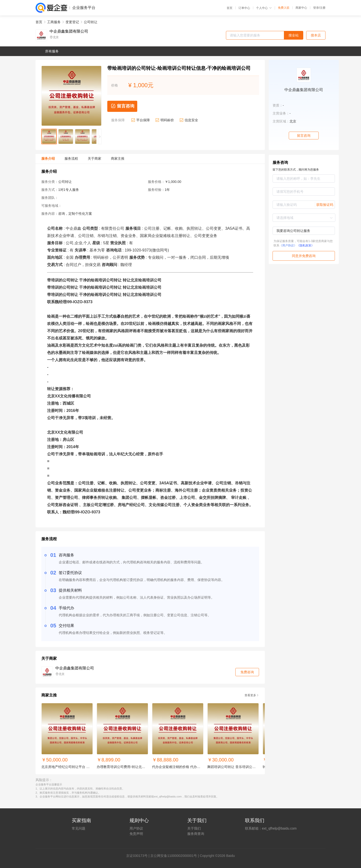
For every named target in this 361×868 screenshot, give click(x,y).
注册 (323, 8)
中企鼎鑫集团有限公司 (69, 31)
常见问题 (79, 828)
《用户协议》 (288, 245)
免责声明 (136, 834)
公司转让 (91, 22)
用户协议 (136, 828)
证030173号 (139, 856)
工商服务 (54, 22)
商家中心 (301, 8)
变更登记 (72, 22)
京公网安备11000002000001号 (174, 856)
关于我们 (194, 828)
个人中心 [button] (264, 8)
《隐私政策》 (305, 245)
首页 (230, 8)
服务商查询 (196, 834)
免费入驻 (284, 8)
